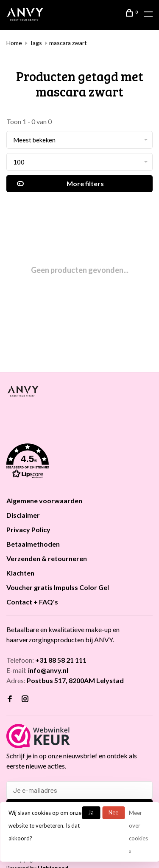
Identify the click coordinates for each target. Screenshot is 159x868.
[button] (79, 462)
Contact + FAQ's (32, 602)
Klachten (20, 573)
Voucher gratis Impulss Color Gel (58, 587)
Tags (36, 43)
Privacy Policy (28, 529)
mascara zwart (68, 43)
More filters (60, 184)
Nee (113, 812)
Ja (91, 812)
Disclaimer (23, 515)
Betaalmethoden (33, 544)
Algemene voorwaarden (44, 501)
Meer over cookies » (138, 832)
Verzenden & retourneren (47, 558)
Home (14, 43)
